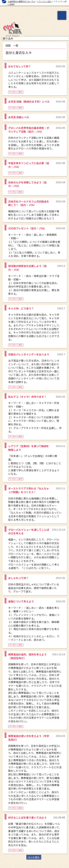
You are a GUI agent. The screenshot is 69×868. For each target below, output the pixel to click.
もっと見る (34, 857)
